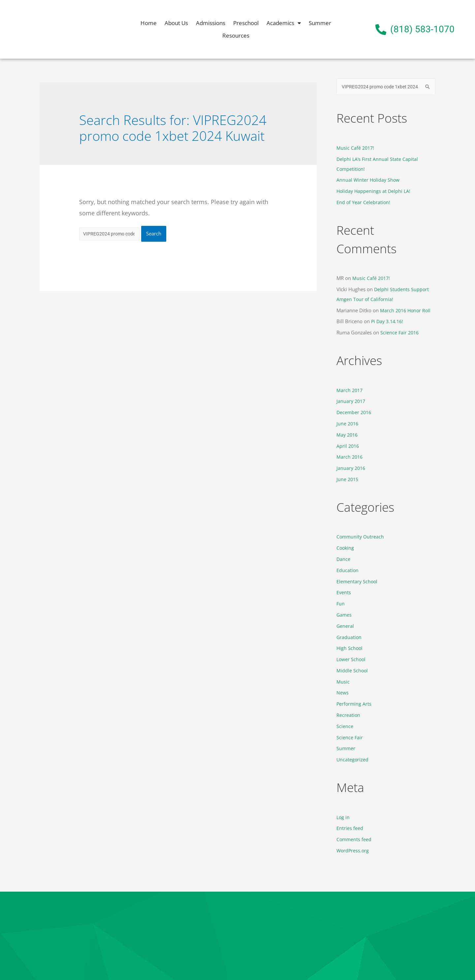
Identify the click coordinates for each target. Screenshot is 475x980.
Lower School (352, 659)
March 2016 (350, 457)
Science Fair (350, 737)
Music (343, 682)
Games (344, 615)
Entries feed (350, 828)
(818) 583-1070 (422, 29)
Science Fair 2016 (400, 333)
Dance (344, 559)
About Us (176, 23)
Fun (341, 604)
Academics (284, 23)
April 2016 (348, 446)
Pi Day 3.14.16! (388, 322)
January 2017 (352, 402)
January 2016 (352, 469)
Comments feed (354, 840)
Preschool (246, 23)
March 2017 (350, 390)
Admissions (211, 23)
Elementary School (358, 582)
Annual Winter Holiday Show (369, 180)
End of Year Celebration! (364, 203)
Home (149, 23)
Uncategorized (353, 760)
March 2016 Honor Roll (407, 311)
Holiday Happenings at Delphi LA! (374, 192)
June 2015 (348, 479)
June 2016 (348, 424)
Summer (320, 23)
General (345, 626)
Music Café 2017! (356, 148)
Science (345, 726)
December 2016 (355, 413)
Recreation (348, 715)
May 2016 (348, 435)
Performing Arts (354, 704)
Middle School (352, 671)
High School (350, 648)
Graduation (349, 637)
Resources (236, 35)
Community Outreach (361, 537)
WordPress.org (353, 851)
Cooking (346, 548)
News (343, 693)
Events (344, 593)
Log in (343, 817)
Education (348, 570)
